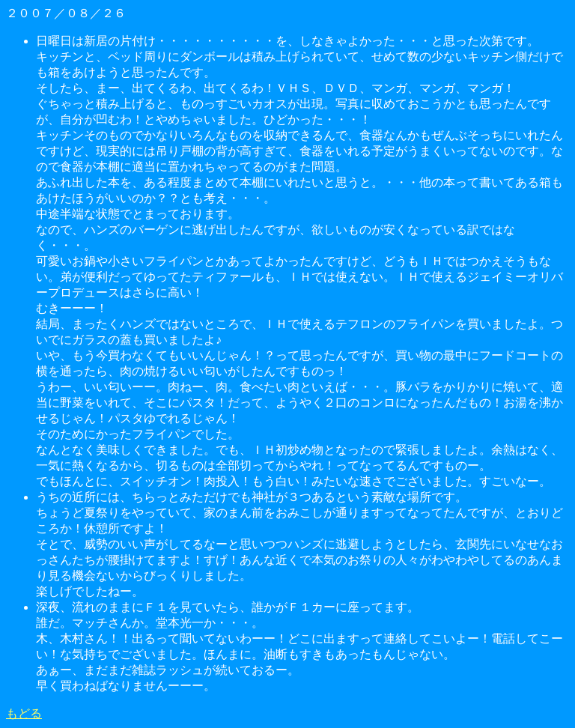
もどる (24, 713)
